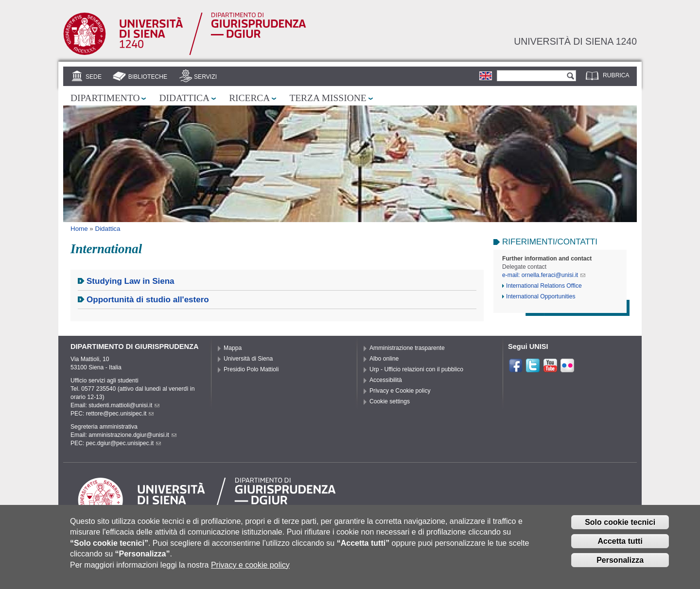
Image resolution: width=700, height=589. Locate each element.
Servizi (205, 77)
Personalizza (620, 566)
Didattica (184, 98)
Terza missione (328, 98)
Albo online (384, 359)
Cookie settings (390, 401)
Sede (94, 77)
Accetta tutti (620, 547)
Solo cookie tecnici (620, 528)
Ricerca (249, 98)
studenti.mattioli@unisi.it (124, 405)
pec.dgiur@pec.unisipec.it (123, 443)
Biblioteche (148, 77)
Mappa (233, 348)
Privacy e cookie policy (250, 571)
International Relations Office (544, 286)
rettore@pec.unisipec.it (120, 414)
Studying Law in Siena (131, 281)
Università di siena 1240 (575, 41)
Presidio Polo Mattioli (251, 369)
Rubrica (616, 75)
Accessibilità (386, 380)
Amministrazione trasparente (407, 348)
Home (79, 229)
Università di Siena (248, 359)
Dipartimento (105, 98)
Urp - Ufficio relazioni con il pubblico (416, 369)
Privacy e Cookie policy (400, 391)
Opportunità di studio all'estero (148, 300)
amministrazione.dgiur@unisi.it (132, 435)
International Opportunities (541, 296)
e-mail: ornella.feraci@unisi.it (544, 275)
